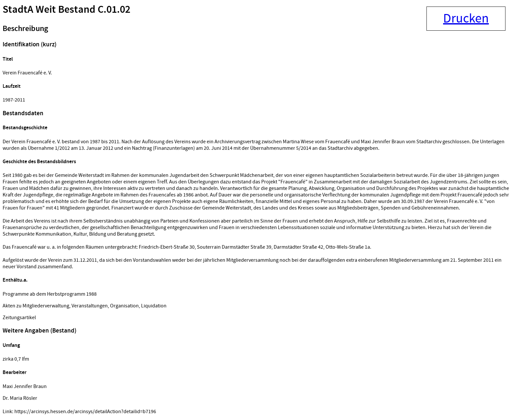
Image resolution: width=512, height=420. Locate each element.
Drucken (466, 19)
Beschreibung (25, 29)
